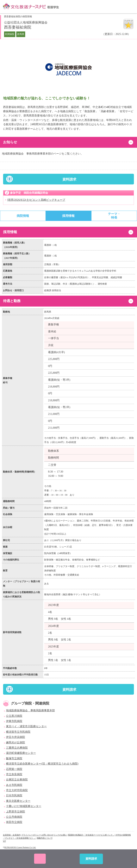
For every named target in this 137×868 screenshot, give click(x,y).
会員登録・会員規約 (12, 835)
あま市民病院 (14, 785)
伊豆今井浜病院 (16, 737)
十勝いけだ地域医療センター (24, 806)
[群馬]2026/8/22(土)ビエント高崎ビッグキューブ (36, 200)
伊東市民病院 (14, 721)
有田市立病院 (14, 822)
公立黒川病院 (14, 716)
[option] (68, 69)
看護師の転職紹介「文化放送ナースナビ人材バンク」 (91, 835)
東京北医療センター (18, 801)
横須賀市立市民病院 (18, 732)
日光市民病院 (14, 795)
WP (4, 841)
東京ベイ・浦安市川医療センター (26, 726)
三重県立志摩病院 (17, 748)
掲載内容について (45, 838)
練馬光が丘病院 (16, 742)
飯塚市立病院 (14, 758)
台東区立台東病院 (17, 780)
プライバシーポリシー (31, 835)
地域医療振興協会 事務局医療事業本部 (30, 710)
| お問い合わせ (47, 835)
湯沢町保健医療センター (21, 753)
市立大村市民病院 (17, 790)
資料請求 (69, 179)
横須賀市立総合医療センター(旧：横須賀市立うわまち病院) (42, 764)
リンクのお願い (60, 835)
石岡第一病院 (14, 769)
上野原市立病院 (16, 812)
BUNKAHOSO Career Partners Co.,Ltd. (20, 847)
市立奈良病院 (14, 774)
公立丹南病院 (14, 817)
